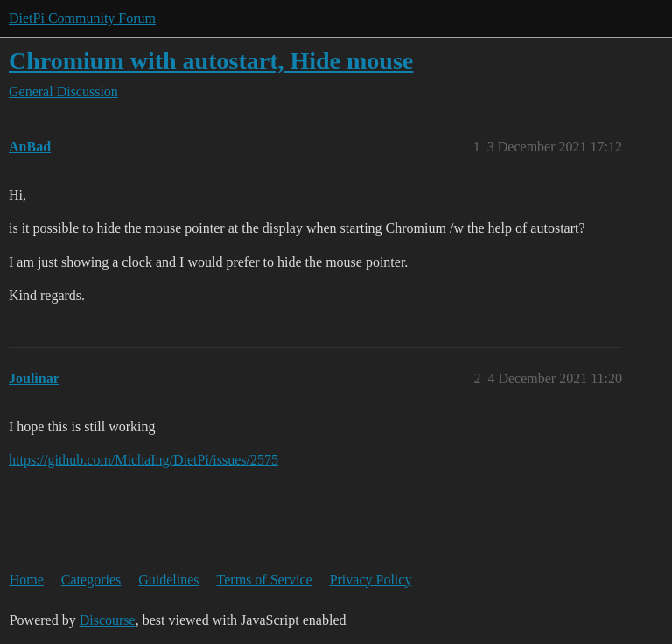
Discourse (108, 620)
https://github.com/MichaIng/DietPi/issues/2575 (143, 460)
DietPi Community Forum (82, 18)
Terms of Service (265, 580)
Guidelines (168, 580)
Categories (91, 580)
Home (27, 580)
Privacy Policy (371, 580)
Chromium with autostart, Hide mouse (211, 61)
